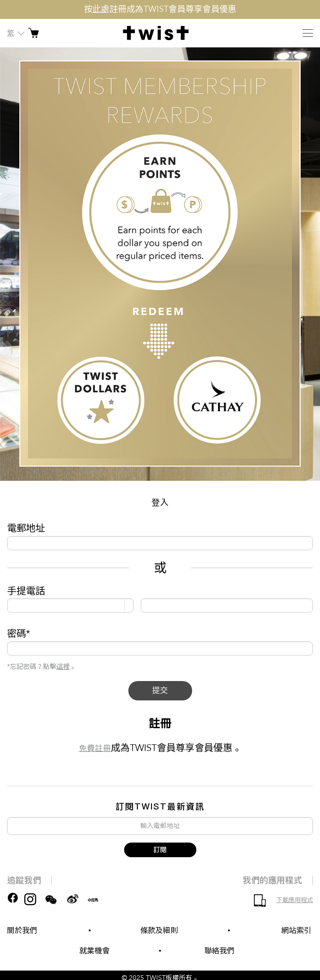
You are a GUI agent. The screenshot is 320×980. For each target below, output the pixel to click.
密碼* (19, 634)
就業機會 (94, 951)
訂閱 (160, 850)
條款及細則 (159, 930)
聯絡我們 (219, 951)
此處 (101, 9)
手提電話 (26, 591)
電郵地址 (26, 528)
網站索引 (296, 930)
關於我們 (22, 930)
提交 (160, 692)
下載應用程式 (295, 900)
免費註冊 (95, 751)
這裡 (63, 667)
